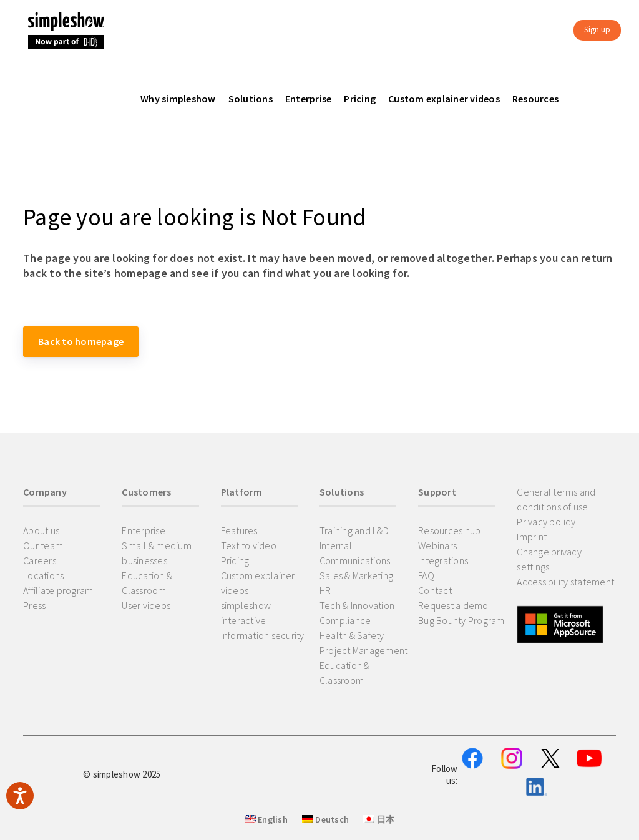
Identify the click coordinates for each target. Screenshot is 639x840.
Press (34, 605)
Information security (263, 635)
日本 (379, 819)
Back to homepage (81, 341)
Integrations (443, 560)
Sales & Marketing (356, 575)
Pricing (235, 560)
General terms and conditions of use (556, 499)
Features (239, 530)
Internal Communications (355, 553)
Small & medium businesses (157, 553)
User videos (146, 605)
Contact (435, 590)
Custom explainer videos (258, 583)
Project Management (364, 650)
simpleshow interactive (246, 613)
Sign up (597, 30)
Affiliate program (58, 590)
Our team (43, 545)
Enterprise (144, 530)
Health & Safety (352, 635)
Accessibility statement (565, 582)
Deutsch (325, 819)
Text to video (249, 545)
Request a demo (453, 605)
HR (325, 590)
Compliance (345, 620)
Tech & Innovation (357, 605)
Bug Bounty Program (461, 620)
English (266, 819)
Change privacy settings (549, 559)
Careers (40, 560)
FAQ (426, 575)
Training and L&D (354, 530)
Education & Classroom (147, 583)
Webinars (437, 545)
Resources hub (449, 530)
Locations (43, 575)
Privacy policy (546, 522)
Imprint (532, 537)
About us (41, 530)
